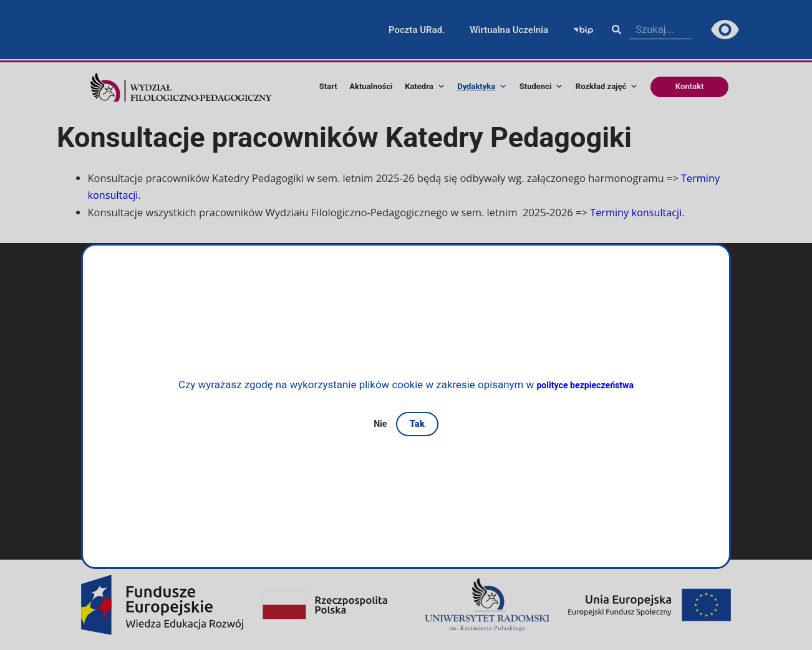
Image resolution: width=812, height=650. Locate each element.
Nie (380, 423)
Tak (418, 424)
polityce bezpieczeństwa (585, 385)
